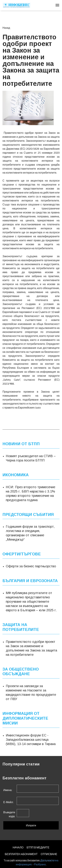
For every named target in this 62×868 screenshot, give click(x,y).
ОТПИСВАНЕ (49, 854)
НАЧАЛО (18, 847)
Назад (6, 28)
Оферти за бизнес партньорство (31, 566)
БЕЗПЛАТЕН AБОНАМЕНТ (21, 854)
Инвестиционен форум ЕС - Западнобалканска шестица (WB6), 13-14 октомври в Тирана (31, 739)
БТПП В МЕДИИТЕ (38, 847)
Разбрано (40, 864)
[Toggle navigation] (57, 5)
